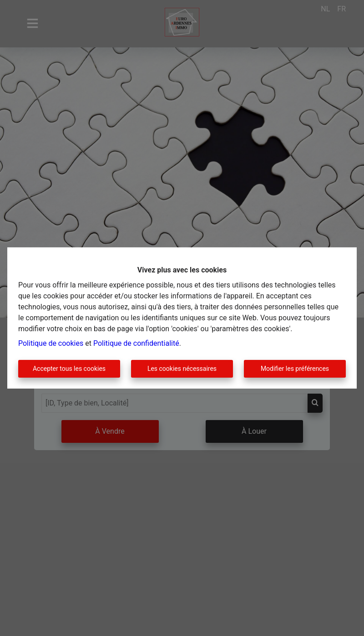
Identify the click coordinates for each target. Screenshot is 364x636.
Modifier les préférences (295, 369)
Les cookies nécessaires (182, 369)
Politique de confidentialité (136, 343)
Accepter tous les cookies (69, 369)
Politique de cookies (51, 343)
